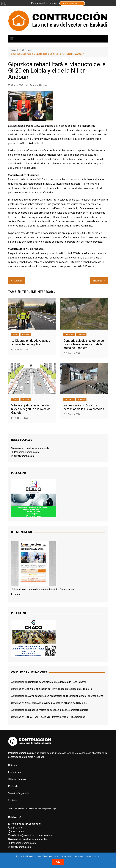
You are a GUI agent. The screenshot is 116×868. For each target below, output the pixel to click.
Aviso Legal (51, 809)
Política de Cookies (36, 809)
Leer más (16, 594)
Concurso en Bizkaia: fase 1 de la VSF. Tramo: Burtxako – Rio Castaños (48, 717)
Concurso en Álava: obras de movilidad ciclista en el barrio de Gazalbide (49, 703)
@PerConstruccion (22, 456)
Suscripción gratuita (19, 793)
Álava (15, 335)
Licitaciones (15, 772)
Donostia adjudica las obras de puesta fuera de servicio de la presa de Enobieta (84, 344)
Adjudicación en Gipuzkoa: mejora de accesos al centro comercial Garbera (50, 710)
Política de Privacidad (17, 809)
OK (58, 862)
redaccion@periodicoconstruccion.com (31, 835)
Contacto (13, 800)
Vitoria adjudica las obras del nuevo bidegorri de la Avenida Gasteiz (31, 409)
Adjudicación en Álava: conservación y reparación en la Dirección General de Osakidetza (57, 696)
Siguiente (97, 281)
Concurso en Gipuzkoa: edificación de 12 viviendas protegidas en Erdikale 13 (52, 689)
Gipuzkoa (34, 85)
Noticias (43, 85)
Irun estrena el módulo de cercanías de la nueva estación (84, 407)
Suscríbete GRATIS (72, 3)
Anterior (18, 281)
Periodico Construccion (25, 452)
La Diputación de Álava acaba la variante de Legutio (31, 342)
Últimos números (17, 779)
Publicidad (14, 786)
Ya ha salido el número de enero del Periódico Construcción (42, 589)
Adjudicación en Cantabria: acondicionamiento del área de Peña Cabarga (49, 682)
